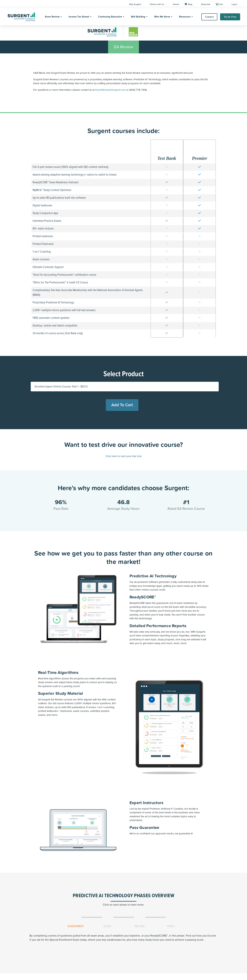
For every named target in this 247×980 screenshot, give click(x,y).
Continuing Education (110, 17)
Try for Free (230, 17)
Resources (185, 17)
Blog (189, 4)
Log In (234, 4)
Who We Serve (162, 17)
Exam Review (52, 17)
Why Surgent (135, 4)
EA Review (124, 47)
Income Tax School (79, 17)
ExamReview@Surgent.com (110, 90)
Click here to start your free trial (123, 456)
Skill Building (138, 17)
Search (176, 4)
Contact (209, 17)
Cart (221, 4)
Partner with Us (157, 4)
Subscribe (206, 4)
